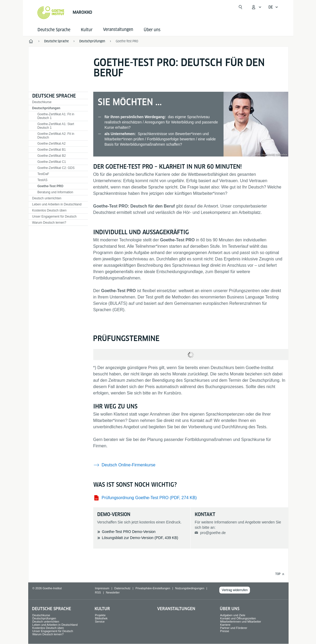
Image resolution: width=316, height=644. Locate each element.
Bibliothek (101, 618)
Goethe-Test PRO (127, 41)
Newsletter (113, 592)
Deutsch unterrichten (47, 198)
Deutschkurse (42, 102)
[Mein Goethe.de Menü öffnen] (256, 7)
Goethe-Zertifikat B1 (52, 150)
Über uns (152, 30)
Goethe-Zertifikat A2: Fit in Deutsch (56, 136)
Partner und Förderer (234, 628)
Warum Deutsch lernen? (49, 223)
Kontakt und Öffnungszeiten (238, 618)
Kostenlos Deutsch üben (49, 210)
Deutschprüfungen (46, 108)
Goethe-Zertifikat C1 (52, 162)
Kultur (87, 30)
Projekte (100, 615)
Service (100, 622)
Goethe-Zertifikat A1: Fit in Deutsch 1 (56, 116)
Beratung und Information (55, 192)
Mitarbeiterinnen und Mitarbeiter (241, 622)
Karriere (225, 625)
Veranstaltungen (176, 609)
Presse (225, 631)
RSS (98, 592)
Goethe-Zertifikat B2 (52, 156)
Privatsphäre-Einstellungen (153, 588)
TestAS (43, 180)
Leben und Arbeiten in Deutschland (57, 204)
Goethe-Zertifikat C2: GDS (56, 168)
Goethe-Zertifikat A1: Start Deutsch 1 (56, 126)
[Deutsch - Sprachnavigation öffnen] (273, 7)
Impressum (102, 588)
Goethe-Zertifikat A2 (52, 144)
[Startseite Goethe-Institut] (51, 13)
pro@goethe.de (213, 533)
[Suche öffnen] (240, 7)
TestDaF (43, 174)
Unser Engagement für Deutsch (54, 217)
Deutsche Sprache (54, 30)
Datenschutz (122, 588)
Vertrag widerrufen (235, 590)
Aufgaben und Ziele (233, 615)
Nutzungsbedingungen (190, 588)
